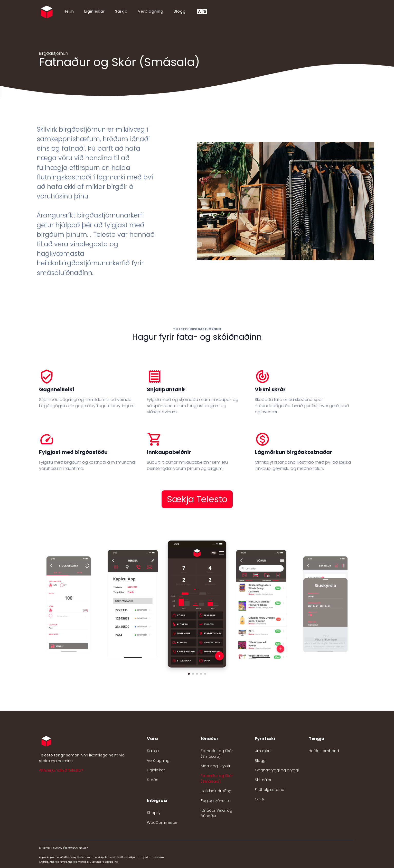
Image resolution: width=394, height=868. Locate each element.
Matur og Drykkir (216, 766)
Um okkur (263, 751)
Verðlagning (151, 11)
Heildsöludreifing (216, 791)
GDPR (260, 799)
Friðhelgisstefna (270, 790)
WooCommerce (162, 823)
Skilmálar (263, 780)
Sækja (121, 11)
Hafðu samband (324, 751)
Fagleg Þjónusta (216, 801)
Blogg (180, 11)
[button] (189, 674)
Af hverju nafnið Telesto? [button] (61, 770)
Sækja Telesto (197, 499)
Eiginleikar (95, 11)
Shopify (154, 813)
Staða (153, 780)
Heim (69, 11)
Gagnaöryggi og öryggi (277, 770)
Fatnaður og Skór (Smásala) (217, 754)
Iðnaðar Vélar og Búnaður (217, 813)
